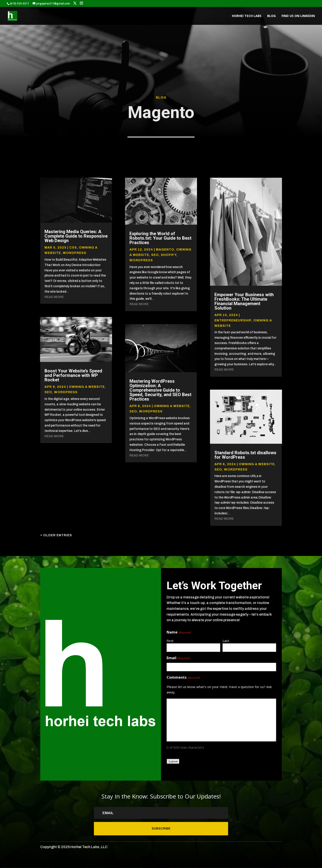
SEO (48, 392)
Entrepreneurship (233, 320)
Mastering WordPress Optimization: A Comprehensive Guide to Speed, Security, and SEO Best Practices (160, 390)
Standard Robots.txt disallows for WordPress (245, 455)
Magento (165, 250)
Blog (271, 16)
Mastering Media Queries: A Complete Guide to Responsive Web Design (76, 236)
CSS (73, 248)
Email (178, 658)
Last (226, 641)
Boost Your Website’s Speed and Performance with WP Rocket (73, 375)
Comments (183, 678)
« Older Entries (56, 535)
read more (54, 297)
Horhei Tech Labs (247, 16)
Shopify (168, 255)
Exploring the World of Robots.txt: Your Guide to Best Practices (160, 238)
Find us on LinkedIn (298, 16)
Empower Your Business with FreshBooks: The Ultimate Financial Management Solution (244, 301)
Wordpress (75, 253)
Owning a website (87, 387)
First (170, 641)
